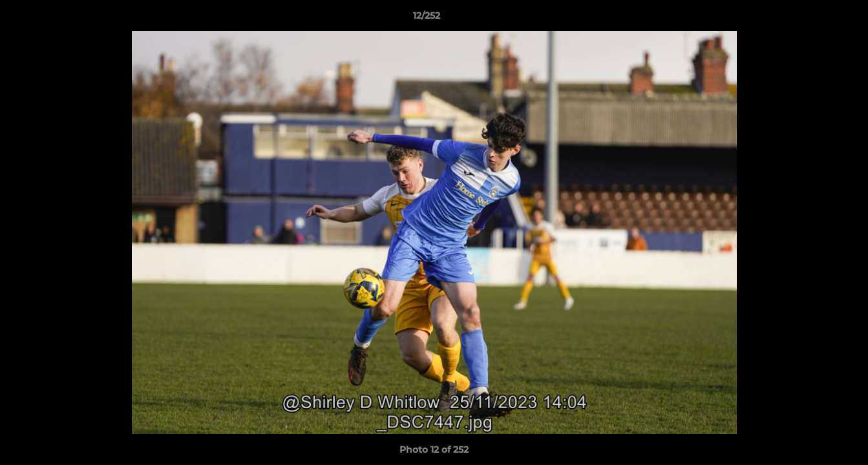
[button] (814, 19)
